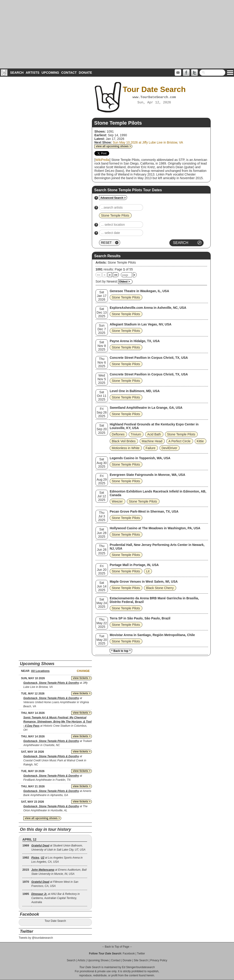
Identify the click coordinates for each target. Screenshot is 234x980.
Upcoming (50, 73)
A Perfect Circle (179, 441)
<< (98, 275)
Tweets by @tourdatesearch (36, 938)
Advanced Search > (113, 198)
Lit (148, 571)
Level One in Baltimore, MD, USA (135, 391)
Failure (150, 448)
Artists (32, 73)
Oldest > (125, 282)
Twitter (141, 954)
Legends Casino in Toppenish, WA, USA (140, 458)
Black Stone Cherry (160, 588)
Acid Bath (154, 434)
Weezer (117, 501)
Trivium (136, 434)
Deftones (118, 434)
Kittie (200, 441)
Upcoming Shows (98, 960)
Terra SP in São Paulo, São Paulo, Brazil (140, 618)
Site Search (141, 960)
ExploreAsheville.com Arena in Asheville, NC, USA (148, 308)
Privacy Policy (159, 960)
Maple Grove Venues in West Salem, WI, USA (144, 582)
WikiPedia (102, 160)
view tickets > (82, 678)
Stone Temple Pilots (122, 262)
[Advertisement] (117, 34)
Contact (69, 73)
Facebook (129, 954)
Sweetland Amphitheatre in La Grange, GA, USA (146, 408)
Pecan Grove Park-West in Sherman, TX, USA (144, 511)
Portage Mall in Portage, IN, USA (134, 565)
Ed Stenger (129, 967)
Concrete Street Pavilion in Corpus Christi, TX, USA (149, 358)
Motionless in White (126, 448)
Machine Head (152, 441)
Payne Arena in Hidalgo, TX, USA (135, 341)
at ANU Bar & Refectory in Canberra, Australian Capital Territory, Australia (56, 898)
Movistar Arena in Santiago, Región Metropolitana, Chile (152, 635)
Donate (85, 73)
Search (17, 73)
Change (83, 671)
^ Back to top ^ (121, 651)
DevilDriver (169, 448)
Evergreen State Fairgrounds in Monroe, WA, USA (148, 475)
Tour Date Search (55, 921)
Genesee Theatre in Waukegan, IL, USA (139, 291)
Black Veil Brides (124, 441)
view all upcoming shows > (113, 146)
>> (116, 275)
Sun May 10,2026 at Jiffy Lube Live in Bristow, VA (148, 142)
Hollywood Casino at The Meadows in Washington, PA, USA (155, 528)
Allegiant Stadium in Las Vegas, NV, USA (141, 324)
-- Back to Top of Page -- (117, 947)
